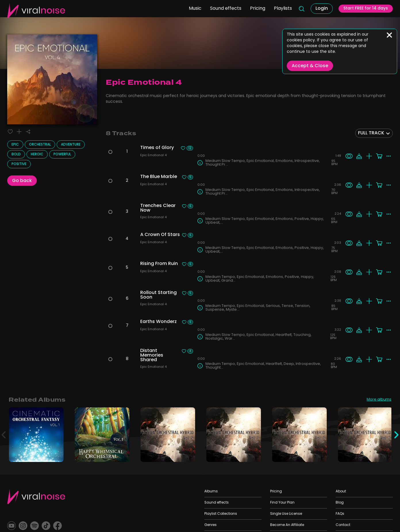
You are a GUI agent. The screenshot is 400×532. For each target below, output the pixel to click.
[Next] (396, 435)
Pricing (252, 15)
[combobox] (374, 133)
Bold (16, 156)
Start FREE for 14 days (364, 15)
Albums (211, 492)
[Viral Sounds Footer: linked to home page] (36, 497)
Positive (19, 165)
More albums (378, 400)
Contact (343, 525)
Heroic (37, 156)
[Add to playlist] (21, 132)
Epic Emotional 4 (155, 156)
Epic (15, 146)
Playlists (277, 15)
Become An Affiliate (287, 525)
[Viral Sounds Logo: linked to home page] (36, 15)
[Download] (358, 156)
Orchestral (40, 146)
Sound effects (220, 15)
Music (189, 15)
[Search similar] (348, 156)
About (341, 492)
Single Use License (286, 514)
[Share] (31, 132)
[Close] (389, 35)
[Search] (296, 15)
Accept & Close (310, 66)
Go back (22, 182)
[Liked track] (11, 132)
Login (317, 15)
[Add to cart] (378, 156)
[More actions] (388, 156)
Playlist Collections (221, 514)
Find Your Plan (282, 503)
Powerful (62, 156)
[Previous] (4, 435)
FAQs (340, 514)
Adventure (71, 146)
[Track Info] (200, 163)
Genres (210, 525)
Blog (340, 503)
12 (190, 148)
